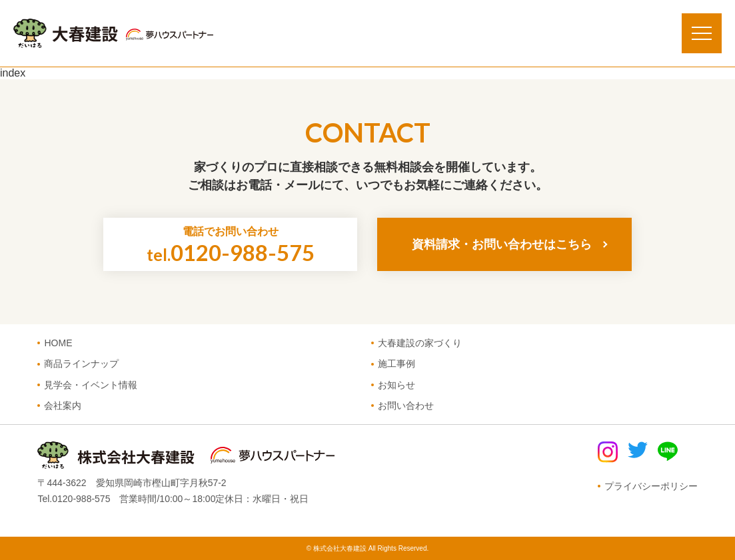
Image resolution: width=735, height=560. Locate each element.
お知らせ (396, 385)
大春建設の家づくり (420, 343)
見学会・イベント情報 (91, 385)
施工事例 (396, 364)
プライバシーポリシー (651, 486)
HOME (58, 343)
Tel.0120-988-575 (74, 499)
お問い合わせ (406, 406)
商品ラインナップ (81, 364)
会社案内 (63, 406)
